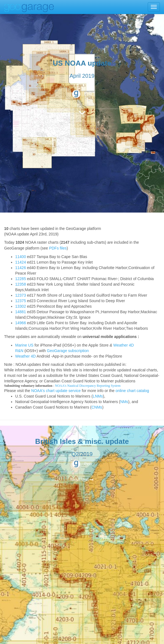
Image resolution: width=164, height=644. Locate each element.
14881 (21, 312)
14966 (21, 323)
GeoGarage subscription (68, 351)
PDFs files (58, 248)
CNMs (97, 407)
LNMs (98, 396)
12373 (21, 295)
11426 (21, 268)
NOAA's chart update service (56, 391)
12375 (21, 301)
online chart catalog (132, 391)
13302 (21, 306)
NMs (124, 402)
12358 (21, 284)
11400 (21, 257)
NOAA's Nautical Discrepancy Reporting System (88, 386)
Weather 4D (25, 356)
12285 (21, 279)
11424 (21, 262)
